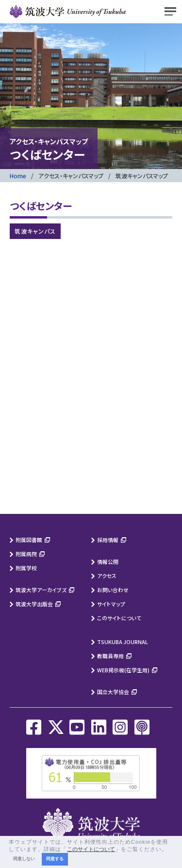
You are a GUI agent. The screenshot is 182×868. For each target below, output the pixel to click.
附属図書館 (29, 540)
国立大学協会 (113, 692)
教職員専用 (110, 656)
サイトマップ (111, 604)
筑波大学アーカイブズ (41, 590)
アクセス (107, 576)
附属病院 (26, 554)
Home (18, 176)
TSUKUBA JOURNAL (123, 642)
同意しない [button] (24, 859)
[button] (170, 850)
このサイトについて (119, 618)
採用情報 (108, 540)
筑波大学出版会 (34, 604)
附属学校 (26, 568)
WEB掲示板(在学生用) (123, 670)
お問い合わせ (113, 590)
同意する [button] (55, 859)
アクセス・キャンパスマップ (71, 176)
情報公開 (108, 562)
